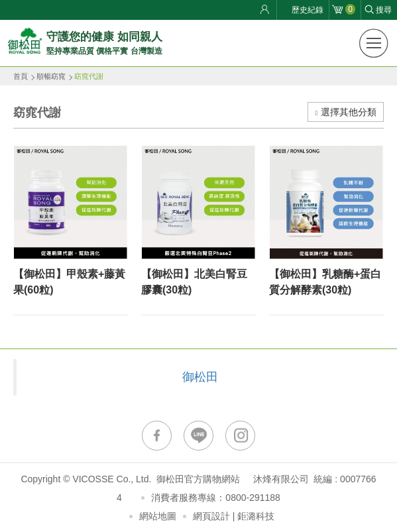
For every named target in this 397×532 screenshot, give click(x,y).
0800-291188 (253, 498)
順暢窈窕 (51, 76)
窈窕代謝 (89, 76)
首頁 (21, 76)
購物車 (350, 9)
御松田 (200, 377)
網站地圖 (158, 516)
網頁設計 (211, 516)
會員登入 (266, 10)
